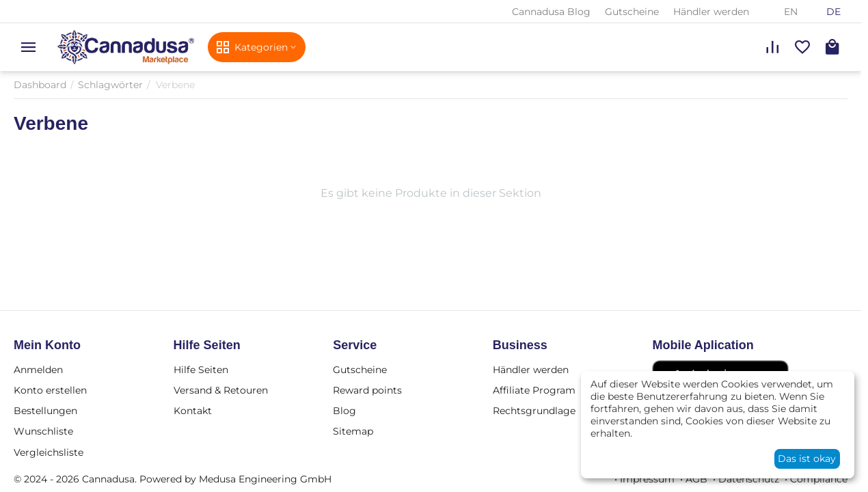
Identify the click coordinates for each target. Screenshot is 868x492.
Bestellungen (45, 411)
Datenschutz (749, 479)
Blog (344, 411)
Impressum (647, 479)
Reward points (367, 390)
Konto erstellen (50, 390)
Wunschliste (43, 431)
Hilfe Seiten (201, 370)
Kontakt (193, 411)
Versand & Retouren (221, 390)
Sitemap (353, 431)
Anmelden (38, 370)
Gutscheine (632, 12)
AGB (696, 479)
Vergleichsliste (49, 452)
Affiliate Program (534, 390)
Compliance (819, 479)
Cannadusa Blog (551, 12)
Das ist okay (807, 459)
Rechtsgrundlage (534, 411)
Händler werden (711, 12)
